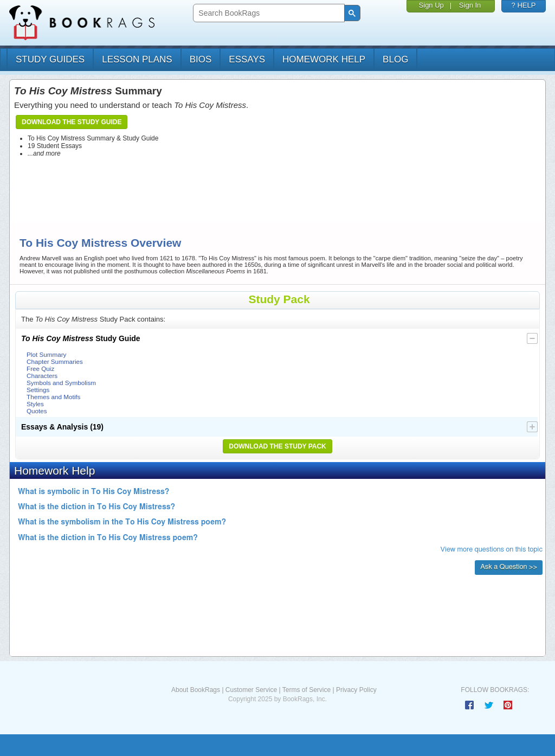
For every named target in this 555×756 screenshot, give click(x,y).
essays (247, 59)
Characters (42, 376)
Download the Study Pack (277, 446)
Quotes (37, 411)
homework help (324, 59)
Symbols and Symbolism (61, 383)
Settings (38, 390)
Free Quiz (40, 369)
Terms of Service (306, 690)
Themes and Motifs (53, 397)
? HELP (524, 5)
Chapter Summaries (55, 361)
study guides (50, 59)
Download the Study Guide (72, 122)
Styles (35, 404)
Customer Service (251, 690)
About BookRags (196, 690)
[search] (267, 13)
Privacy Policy (356, 690)
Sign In (470, 5)
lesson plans (137, 59)
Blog (395, 59)
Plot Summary (46, 354)
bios (201, 59)
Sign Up (431, 5)
